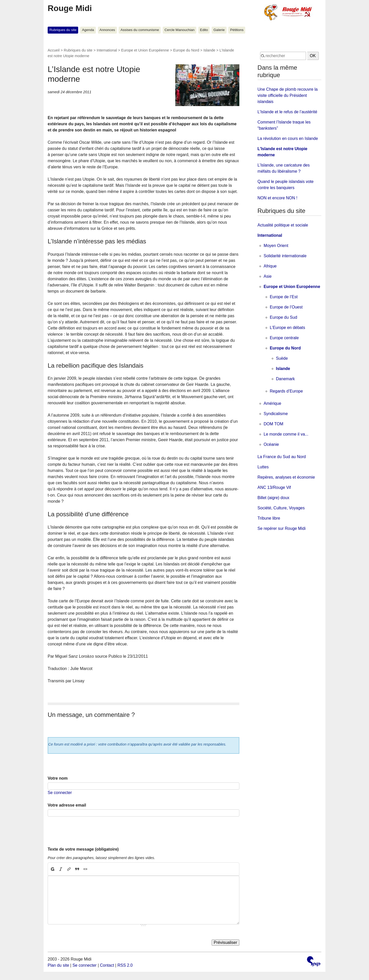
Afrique (270, 266)
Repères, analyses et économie (286, 477)
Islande (209, 50)
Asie (268, 276)
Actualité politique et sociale (283, 225)
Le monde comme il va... (286, 434)
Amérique (272, 403)
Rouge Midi (70, 8)
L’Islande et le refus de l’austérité (287, 112)
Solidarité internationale (285, 256)
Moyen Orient (276, 246)
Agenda (88, 30)
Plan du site (58, 965)
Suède (282, 358)
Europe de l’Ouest (286, 307)
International (107, 50)
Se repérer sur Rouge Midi (282, 528)
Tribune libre (269, 518)
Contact (107, 965)
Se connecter (60, 793)
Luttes (263, 467)
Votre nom (58, 778)
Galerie (219, 30)
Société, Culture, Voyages (281, 508)
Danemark (285, 379)
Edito (204, 30)
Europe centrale (284, 338)
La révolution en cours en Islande (288, 138)
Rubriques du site (63, 30)
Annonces (107, 30)
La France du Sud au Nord (282, 457)
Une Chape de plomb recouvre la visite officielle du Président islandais (288, 95)
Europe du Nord (186, 50)
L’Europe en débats (288, 328)
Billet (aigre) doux (274, 498)
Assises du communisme (140, 30)
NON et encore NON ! (278, 198)
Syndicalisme (276, 414)
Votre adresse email (67, 805)
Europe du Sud (284, 317)
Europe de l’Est (284, 297)
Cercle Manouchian (180, 30)
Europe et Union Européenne (145, 50)
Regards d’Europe (286, 391)
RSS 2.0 (125, 965)
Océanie (271, 444)
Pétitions (237, 30)
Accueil (54, 50)
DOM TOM (274, 424)
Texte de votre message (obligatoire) (83, 849)
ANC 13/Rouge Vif (274, 487)
